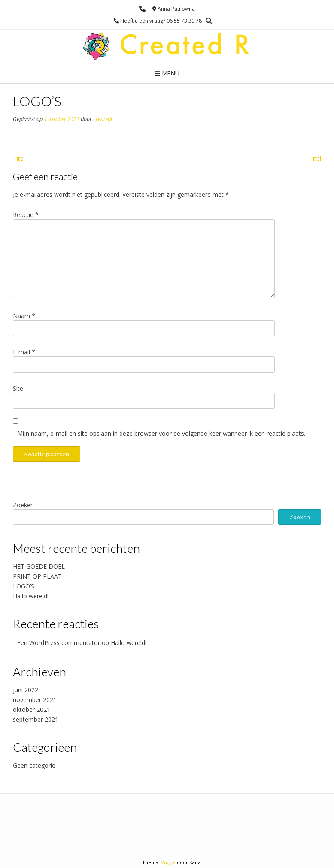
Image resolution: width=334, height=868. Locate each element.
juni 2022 (26, 690)
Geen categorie (34, 765)
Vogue (168, 862)
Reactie (26, 215)
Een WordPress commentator (59, 643)
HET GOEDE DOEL (39, 566)
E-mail (24, 352)
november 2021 (35, 700)
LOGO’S (24, 586)
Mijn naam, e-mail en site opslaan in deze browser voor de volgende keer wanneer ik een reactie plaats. (161, 433)
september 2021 (36, 719)
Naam (24, 316)
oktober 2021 (32, 710)
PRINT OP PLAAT (37, 576)
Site (18, 388)
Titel (19, 158)
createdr (103, 119)
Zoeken (23, 505)
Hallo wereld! (31, 596)
